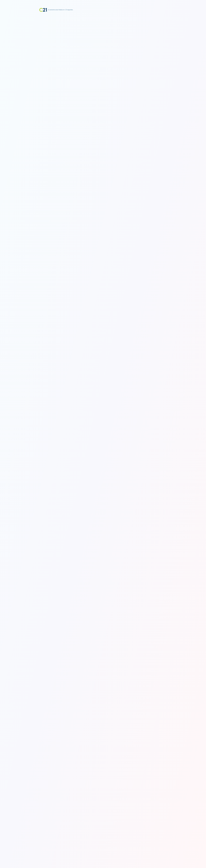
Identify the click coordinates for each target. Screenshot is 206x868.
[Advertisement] (103, 28)
